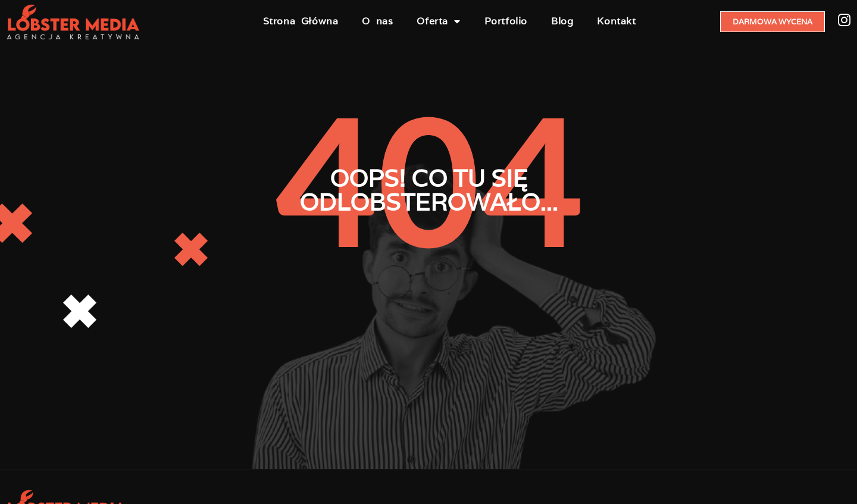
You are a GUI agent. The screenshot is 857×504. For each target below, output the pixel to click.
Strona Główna (301, 21)
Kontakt (616, 21)
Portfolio (506, 21)
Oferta (438, 21)
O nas (377, 21)
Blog (562, 21)
